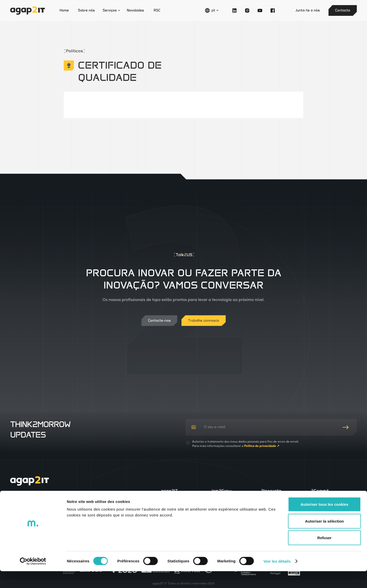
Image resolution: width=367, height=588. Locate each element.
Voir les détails (277, 578)
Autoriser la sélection (325, 538)
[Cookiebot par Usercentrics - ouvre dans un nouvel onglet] (33, 578)
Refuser (324, 554)
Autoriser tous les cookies (324, 521)
